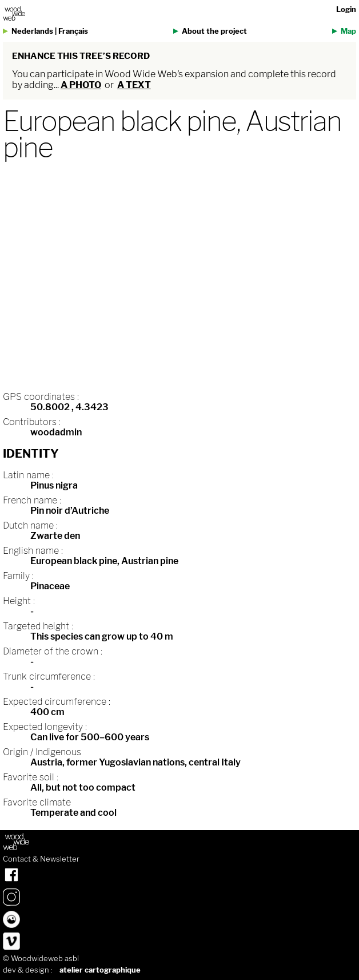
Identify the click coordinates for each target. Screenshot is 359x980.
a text (134, 85)
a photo (81, 85)
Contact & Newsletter (41, 859)
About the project (214, 31)
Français (73, 31)
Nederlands (32, 31)
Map (348, 31)
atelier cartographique (100, 970)
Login (346, 9)
